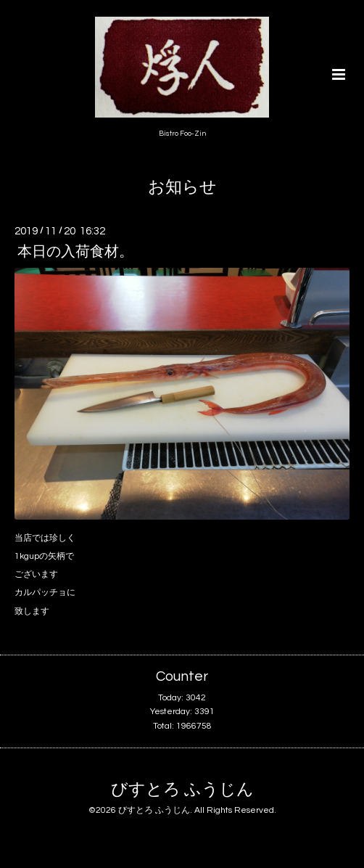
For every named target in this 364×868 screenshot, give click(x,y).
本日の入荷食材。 (75, 252)
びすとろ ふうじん (182, 790)
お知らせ (182, 188)
